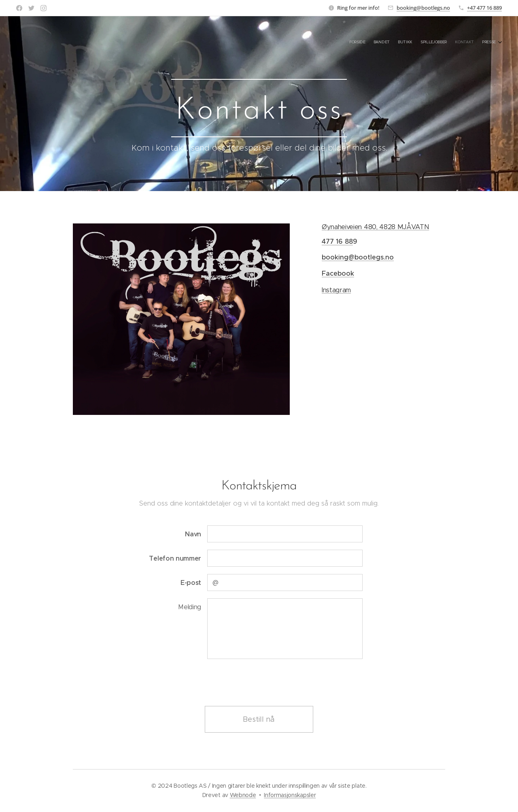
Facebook (338, 273)
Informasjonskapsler (290, 795)
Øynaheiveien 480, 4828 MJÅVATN (375, 227)
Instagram (336, 290)
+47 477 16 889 (484, 8)
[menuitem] (456, 43)
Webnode (243, 795)
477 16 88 (337, 241)
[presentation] (268, 682)
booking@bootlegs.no (423, 8)
